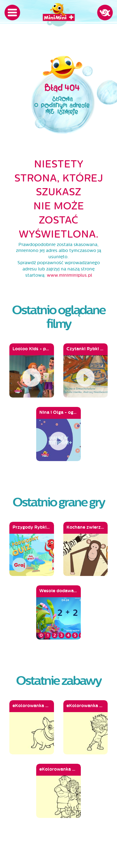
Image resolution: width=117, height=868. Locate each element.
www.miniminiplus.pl (69, 275)
